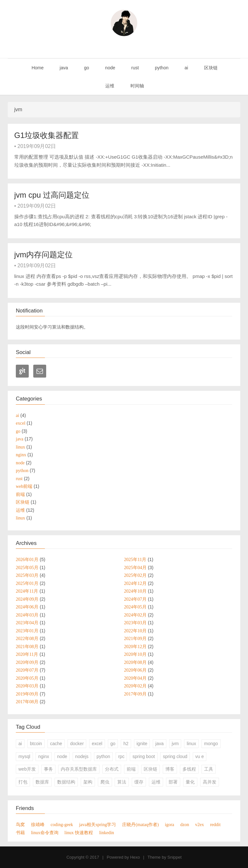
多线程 (189, 769)
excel (97, 744)
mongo (211, 744)
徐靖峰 (38, 824)
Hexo (135, 857)
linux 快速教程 (79, 833)
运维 (109, 86)
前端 (131, 769)
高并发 (210, 782)
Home (37, 68)
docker (77, 744)
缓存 (139, 782)
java (63, 68)
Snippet (174, 857)
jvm (175, 744)
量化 (190, 782)
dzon (185, 824)
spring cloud (175, 756)
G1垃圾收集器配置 (46, 135)
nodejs (82, 756)
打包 (23, 782)
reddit (215, 824)
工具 (209, 769)
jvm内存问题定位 (43, 255)
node (110, 68)
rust (134, 68)
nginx (43, 756)
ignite (142, 744)
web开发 (27, 769)
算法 (122, 782)
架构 (88, 782)
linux (191, 744)
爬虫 (105, 782)
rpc (121, 756)
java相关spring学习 (98, 824)
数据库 (42, 782)
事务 (48, 769)
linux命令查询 (45, 833)
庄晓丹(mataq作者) (140, 824)
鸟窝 (20, 824)
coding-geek (62, 824)
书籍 (20, 833)
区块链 (210, 68)
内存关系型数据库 (79, 769)
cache (56, 744)
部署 (173, 782)
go (86, 68)
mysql (24, 756)
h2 (126, 744)
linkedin (107, 833)
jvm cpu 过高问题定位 (52, 195)
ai (186, 68)
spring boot (144, 756)
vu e (200, 756)
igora (170, 824)
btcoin (36, 744)
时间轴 (137, 86)
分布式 (112, 769)
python (161, 68)
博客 (170, 769)
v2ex (199, 824)
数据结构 (66, 782)
